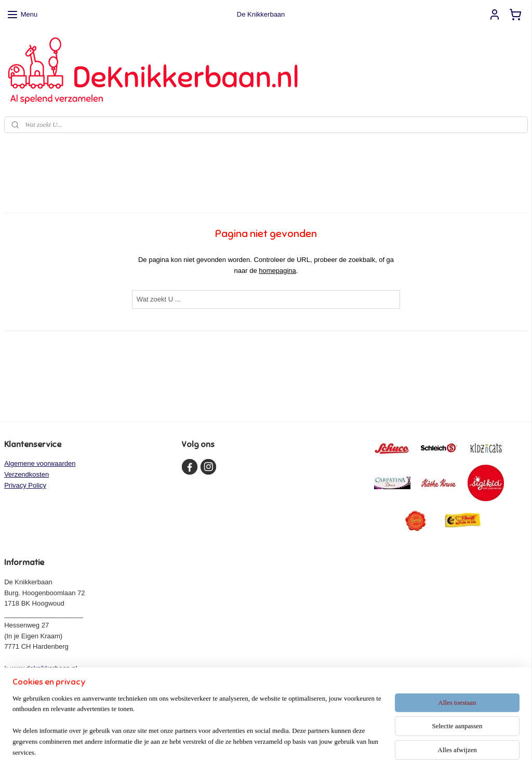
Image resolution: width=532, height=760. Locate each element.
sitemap (237, 741)
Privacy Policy (25, 485)
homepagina (277, 271)
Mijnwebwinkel (370, 741)
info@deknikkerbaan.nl (47, 679)
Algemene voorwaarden (40, 463)
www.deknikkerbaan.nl (43, 668)
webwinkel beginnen (290, 741)
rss (255, 741)
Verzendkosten (26, 474)
